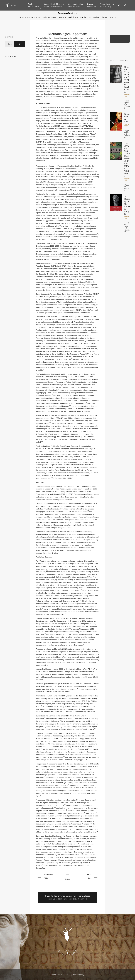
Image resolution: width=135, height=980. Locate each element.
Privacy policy (78, 975)
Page (48, 876)
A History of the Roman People (127, 205)
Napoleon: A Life (127, 118)
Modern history (33, 17)
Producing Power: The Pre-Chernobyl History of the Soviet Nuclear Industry (74, 17)
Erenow (54, 975)
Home (22, 17)
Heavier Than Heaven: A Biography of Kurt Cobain (127, 79)
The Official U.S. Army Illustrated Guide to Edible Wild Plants (127, 160)
